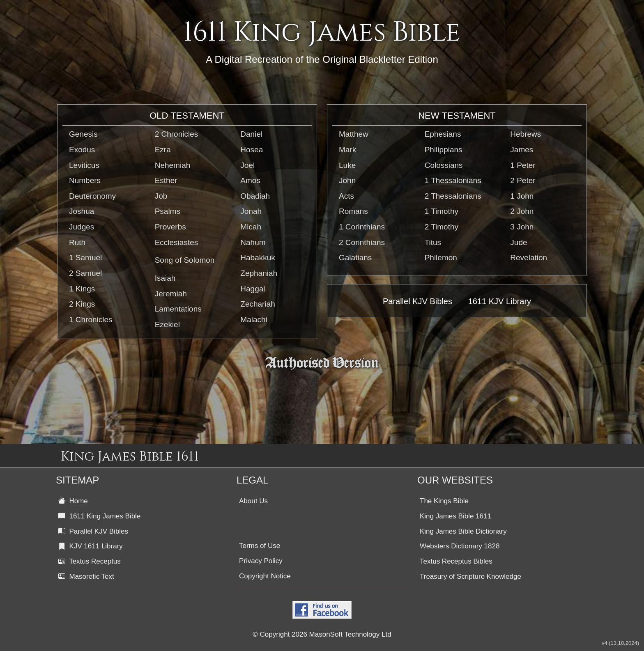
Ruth (77, 242)
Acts (346, 196)
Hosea (252, 150)
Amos (250, 180)
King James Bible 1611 (455, 516)
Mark (347, 150)
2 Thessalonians (453, 196)
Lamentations (178, 309)
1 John (522, 196)
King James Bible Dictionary (463, 531)
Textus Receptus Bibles (456, 561)
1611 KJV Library (500, 301)
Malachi (254, 320)
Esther (166, 180)
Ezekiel (167, 324)
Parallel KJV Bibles (417, 301)
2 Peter (523, 180)
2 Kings (82, 304)
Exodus (82, 150)
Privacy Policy (261, 561)
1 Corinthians (362, 227)
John (347, 180)
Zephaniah (259, 273)
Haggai (253, 289)
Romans (353, 211)
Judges (82, 227)
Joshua (82, 211)
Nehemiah (173, 165)
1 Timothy (442, 211)
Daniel (251, 134)
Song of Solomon (185, 260)
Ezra (163, 150)
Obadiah (255, 196)
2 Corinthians (362, 242)
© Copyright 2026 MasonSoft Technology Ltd (322, 634)
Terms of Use (260, 546)
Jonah (251, 211)
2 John (522, 211)
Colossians (444, 165)
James (522, 150)
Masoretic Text (86, 577)
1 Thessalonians (453, 180)
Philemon (441, 258)
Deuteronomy (92, 196)
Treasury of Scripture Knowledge (470, 577)
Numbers (85, 180)
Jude (519, 242)
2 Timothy (442, 227)
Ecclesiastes (177, 242)
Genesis (83, 134)
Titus (433, 242)
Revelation (529, 258)
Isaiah (165, 278)
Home (73, 501)
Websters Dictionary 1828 (460, 546)
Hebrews (526, 134)
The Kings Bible (444, 501)
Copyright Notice (265, 576)
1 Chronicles (91, 320)
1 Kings (82, 289)
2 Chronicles (177, 134)
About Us (253, 501)
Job (161, 196)
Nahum (253, 242)
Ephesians (443, 134)
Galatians (355, 258)
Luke (347, 165)
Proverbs (170, 227)
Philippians (444, 150)
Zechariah (258, 304)
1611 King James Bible (99, 516)
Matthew (354, 134)
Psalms (168, 211)
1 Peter (523, 165)
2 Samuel (85, 273)
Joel (247, 165)
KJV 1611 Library (91, 546)
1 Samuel (85, 258)
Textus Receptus (90, 561)
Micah (251, 227)
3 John (522, 227)
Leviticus (84, 165)
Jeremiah (171, 294)
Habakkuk (258, 258)
